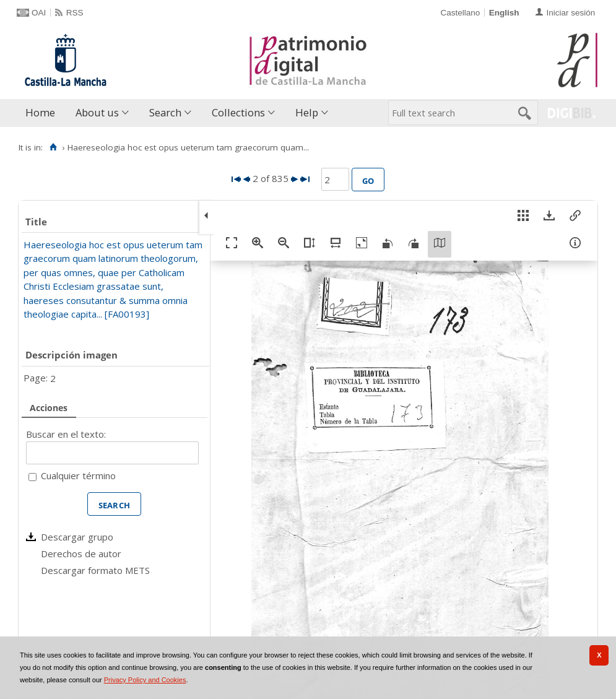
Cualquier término (78, 475)
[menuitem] (43, 113)
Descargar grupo (77, 537)
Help (307, 112)
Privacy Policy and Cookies (145, 680)
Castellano (460, 13)
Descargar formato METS (95, 570)
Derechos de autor (81, 554)
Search (165, 112)
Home (40, 112)
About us (97, 112)
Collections (238, 112)
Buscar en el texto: (66, 434)
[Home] (53, 147)
